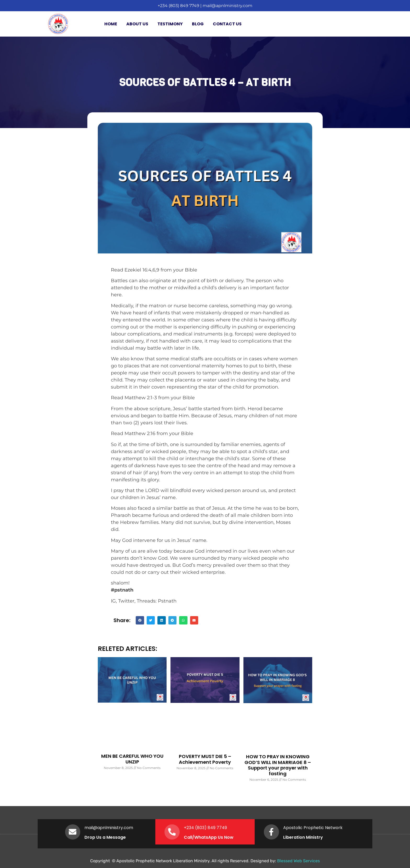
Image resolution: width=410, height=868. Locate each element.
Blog (198, 24)
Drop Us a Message (106, 837)
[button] (140, 620)
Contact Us (227, 24)
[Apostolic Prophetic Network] (272, 832)
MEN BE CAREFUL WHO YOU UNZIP (132, 759)
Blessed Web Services (298, 861)
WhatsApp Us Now (214, 837)
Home (111, 24)
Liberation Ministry (304, 837)
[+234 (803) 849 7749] (172, 832)
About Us (137, 24)
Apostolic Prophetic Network (313, 828)
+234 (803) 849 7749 (178, 6)
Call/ (190, 837)
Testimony (170, 24)
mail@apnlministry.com (227, 6)
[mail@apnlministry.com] (73, 832)
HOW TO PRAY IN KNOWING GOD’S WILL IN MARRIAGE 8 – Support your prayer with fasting (278, 765)
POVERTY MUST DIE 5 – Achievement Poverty (205, 759)
